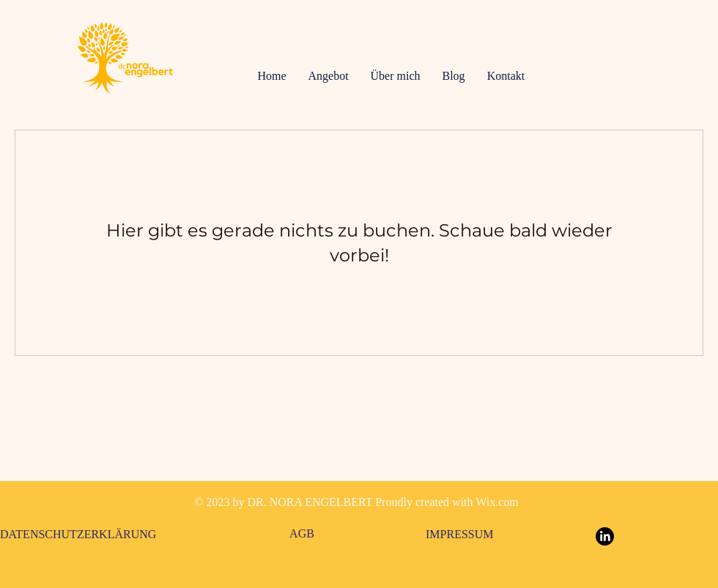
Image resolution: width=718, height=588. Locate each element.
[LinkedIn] (605, 536)
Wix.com (497, 502)
